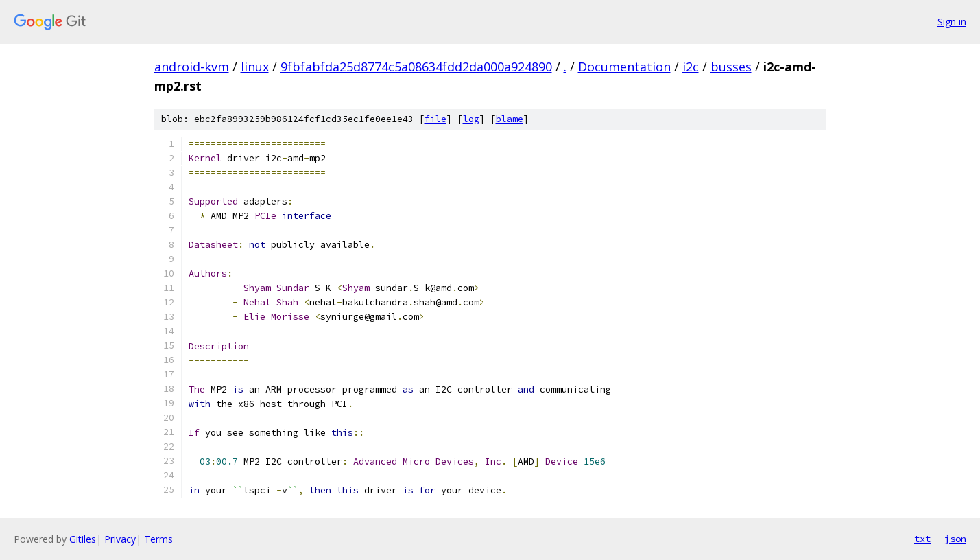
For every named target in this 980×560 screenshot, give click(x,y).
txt (922, 539)
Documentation (624, 67)
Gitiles (83, 539)
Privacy (120, 539)
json (955, 539)
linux (255, 67)
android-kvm (192, 67)
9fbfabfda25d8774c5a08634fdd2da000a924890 (416, 67)
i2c (691, 67)
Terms (158, 539)
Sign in (952, 22)
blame (510, 119)
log (471, 119)
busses (731, 67)
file (435, 119)
